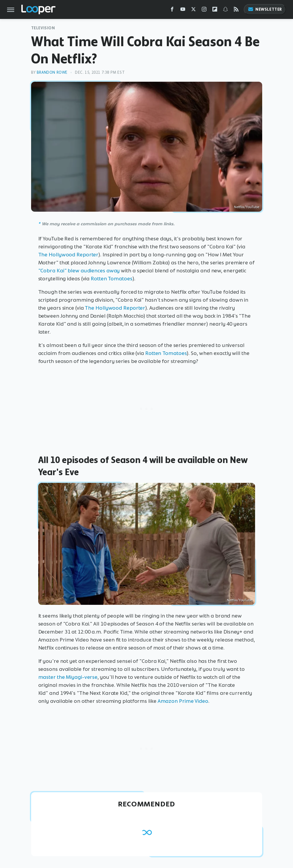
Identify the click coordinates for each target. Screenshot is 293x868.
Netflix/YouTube (247, 207)
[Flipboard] (215, 11)
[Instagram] (204, 11)
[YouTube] (183, 11)
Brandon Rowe (52, 72)
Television (43, 28)
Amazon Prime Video (183, 701)
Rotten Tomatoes (112, 279)
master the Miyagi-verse (68, 677)
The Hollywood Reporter (68, 255)
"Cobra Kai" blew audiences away (79, 271)
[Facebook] (172, 11)
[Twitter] (193, 11)
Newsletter (265, 9)
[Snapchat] (225, 11)
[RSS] (236, 11)
